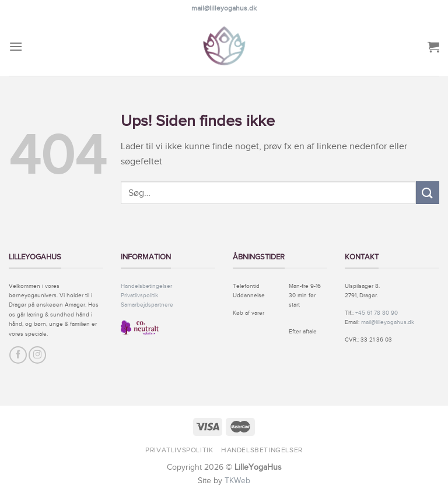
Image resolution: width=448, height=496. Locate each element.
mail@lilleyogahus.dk (224, 8)
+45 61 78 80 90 (377, 313)
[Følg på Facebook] (18, 355)
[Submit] (428, 193)
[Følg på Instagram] (37, 355)
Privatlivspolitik (139, 295)
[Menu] (16, 46)
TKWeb (237, 480)
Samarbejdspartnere (147, 305)
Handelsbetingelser (146, 286)
